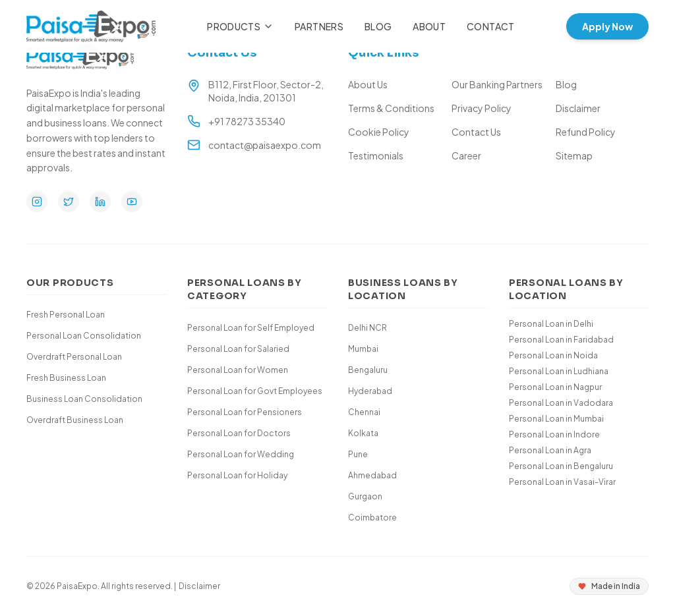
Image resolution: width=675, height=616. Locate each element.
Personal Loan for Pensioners (245, 412)
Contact (490, 26)
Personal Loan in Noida (553, 355)
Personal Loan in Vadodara (561, 403)
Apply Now (607, 26)
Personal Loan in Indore (554, 434)
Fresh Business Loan (66, 378)
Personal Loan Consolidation (84, 336)
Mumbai (363, 349)
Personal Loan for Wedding (241, 454)
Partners (319, 26)
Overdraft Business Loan (75, 420)
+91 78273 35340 (247, 121)
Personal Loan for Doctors (239, 433)
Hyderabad (370, 391)
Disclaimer (578, 108)
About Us (368, 84)
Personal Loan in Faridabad (561, 340)
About (429, 26)
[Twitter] (69, 202)
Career (466, 155)
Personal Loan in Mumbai (556, 419)
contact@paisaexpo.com (265, 145)
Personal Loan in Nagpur (555, 387)
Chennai (364, 412)
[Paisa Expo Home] (91, 26)
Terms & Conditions (391, 108)
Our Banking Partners (497, 84)
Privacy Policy (482, 108)
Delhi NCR (367, 328)
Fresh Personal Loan (66, 315)
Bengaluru (368, 370)
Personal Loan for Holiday (237, 475)
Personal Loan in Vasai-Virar (562, 482)
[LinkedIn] (100, 202)
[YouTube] (132, 202)
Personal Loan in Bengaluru (561, 466)
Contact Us (476, 132)
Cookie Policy (379, 132)
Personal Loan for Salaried (238, 349)
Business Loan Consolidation (84, 399)
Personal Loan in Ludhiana (559, 371)
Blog (378, 26)
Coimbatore (372, 518)
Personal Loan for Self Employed (251, 328)
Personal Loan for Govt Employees (255, 391)
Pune (358, 454)
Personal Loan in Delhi (551, 324)
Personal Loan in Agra (550, 450)
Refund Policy (586, 132)
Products (240, 26)
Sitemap (574, 155)
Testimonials (376, 155)
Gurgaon (365, 496)
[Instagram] (37, 202)
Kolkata (363, 433)
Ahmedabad (372, 475)
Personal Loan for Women (238, 370)
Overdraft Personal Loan (74, 357)
